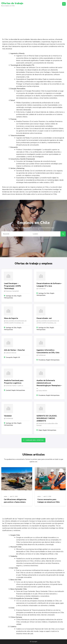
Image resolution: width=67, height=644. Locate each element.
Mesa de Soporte (11, 318)
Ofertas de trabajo (12, 3)
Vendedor (8, 416)
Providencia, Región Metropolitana (49, 360)
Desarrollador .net (44, 318)
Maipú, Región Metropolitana (47, 430)
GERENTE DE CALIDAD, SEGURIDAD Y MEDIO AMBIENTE (47, 418)
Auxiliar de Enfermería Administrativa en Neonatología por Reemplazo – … (49, 384)
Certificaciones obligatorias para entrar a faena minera (15, 501)
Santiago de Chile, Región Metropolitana (13, 297)
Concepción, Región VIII (13, 357)
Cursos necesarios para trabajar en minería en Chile (49, 501)
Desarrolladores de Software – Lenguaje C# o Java (49, 285)
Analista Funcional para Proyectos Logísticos (14, 382)
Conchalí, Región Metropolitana (15, 390)
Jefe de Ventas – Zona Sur (14, 350)
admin (6, 496)
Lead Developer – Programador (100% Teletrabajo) (12, 286)
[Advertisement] (33, 21)
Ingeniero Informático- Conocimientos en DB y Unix (48, 351)
